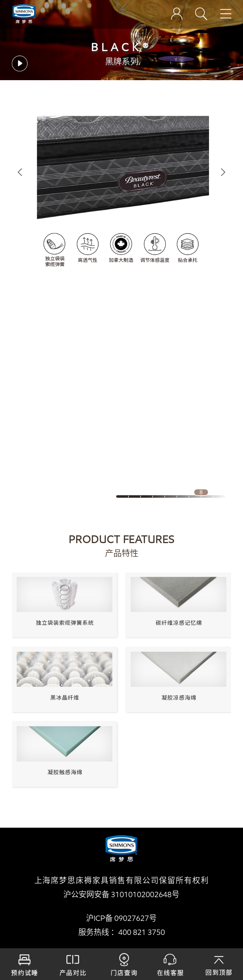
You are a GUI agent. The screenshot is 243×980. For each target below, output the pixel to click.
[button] (20, 172)
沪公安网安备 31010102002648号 (121, 895)
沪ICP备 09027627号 (121, 918)
